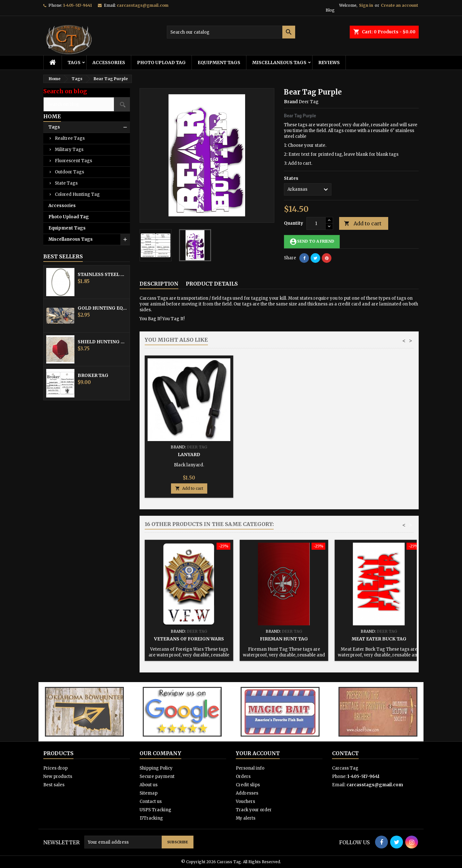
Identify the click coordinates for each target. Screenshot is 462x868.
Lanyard (379, 455)
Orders (243, 776)
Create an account (399, 5)
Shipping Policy (156, 768)
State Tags (66, 183)
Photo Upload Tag (161, 63)
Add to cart (363, 224)
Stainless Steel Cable (102, 274)
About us (149, 785)
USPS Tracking (155, 810)
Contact (345, 753)
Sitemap (149, 793)
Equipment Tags (219, 63)
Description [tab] (159, 284)
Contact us (151, 801)
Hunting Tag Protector (284, 455)
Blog (330, 10)
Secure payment (157, 776)
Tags (74, 63)
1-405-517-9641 (77, 5)
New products (58, 776)
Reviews (329, 63)
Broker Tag (93, 375)
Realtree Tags (70, 138)
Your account (258, 753)
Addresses (247, 793)
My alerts (246, 818)
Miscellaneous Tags (279, 63)
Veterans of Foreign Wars (189, 639)
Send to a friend (312, 242)
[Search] (231, 32)
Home (52, 116)
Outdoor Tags (69, 172)
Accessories (109, 63)
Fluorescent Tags (73, 161)
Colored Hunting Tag (77, 194)
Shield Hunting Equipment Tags (102, 342)
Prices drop (56, 768)
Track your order (254, 810)
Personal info (250, 768)
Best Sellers (63, 256)
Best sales (54, 785)
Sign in (366, 5)
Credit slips (248, 785)
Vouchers (245, 801)
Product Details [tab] (212, 284)
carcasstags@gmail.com (143, 5)
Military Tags (69, 150)
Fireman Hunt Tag (284, 639)
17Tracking (151, 818)
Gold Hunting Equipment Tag (102, 308)
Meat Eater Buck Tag (379, 639)
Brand (291, 102)
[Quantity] (316, 223)
